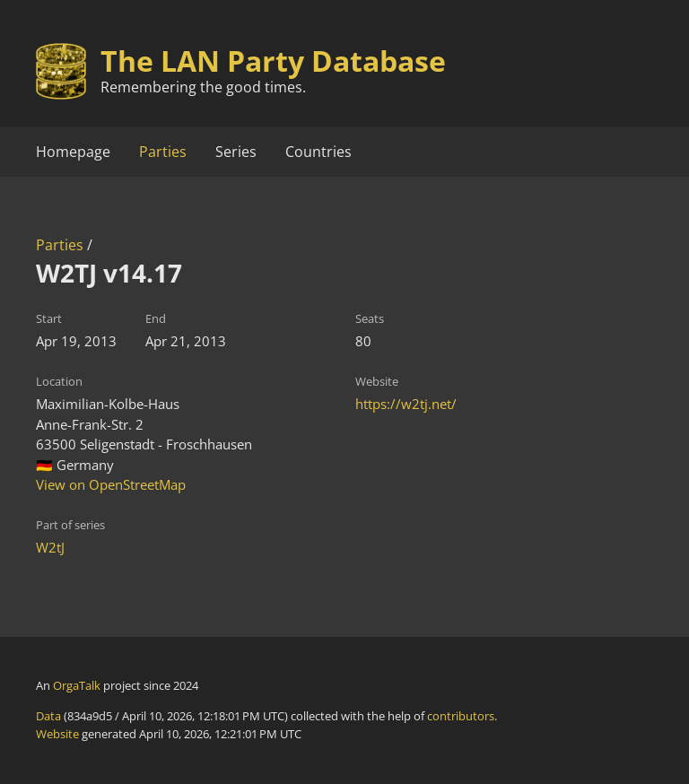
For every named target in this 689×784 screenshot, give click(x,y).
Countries (318, 152)
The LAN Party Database (273, 61)
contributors (461, 716)
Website (57, 734)
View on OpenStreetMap (111, 484)
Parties (163, 152)
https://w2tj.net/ (406, 404)
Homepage (73, 152)
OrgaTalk (77, 685)
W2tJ (50, 547)
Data (48, 716)
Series (236, 152)
